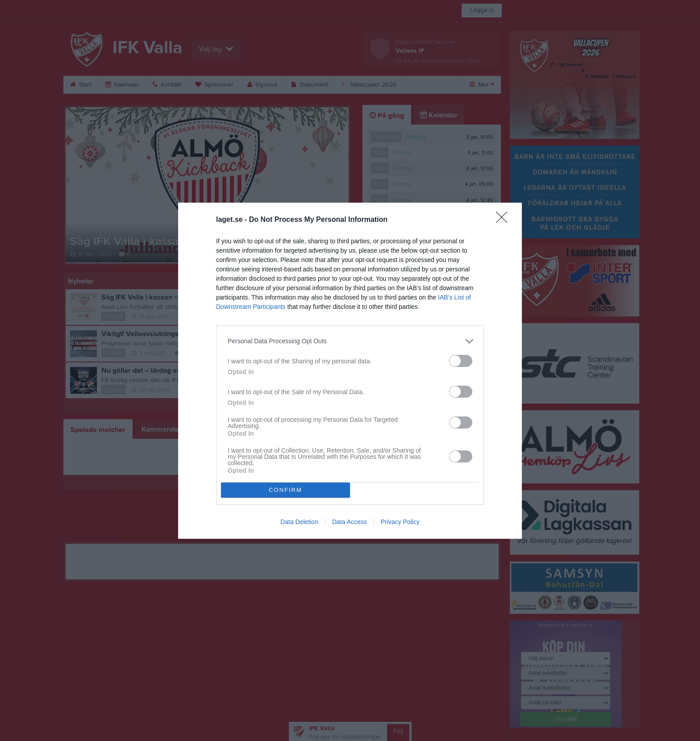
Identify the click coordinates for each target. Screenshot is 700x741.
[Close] (504, 220)
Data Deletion (299, 522)
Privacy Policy (400, 522)
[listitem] (350, 341)
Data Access (350, 522)
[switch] (461, 361)
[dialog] (350, 371)
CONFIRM (285, 490)
